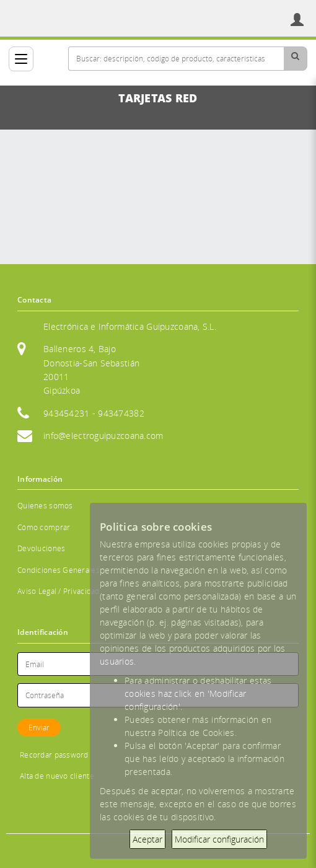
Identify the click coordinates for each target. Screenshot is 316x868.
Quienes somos (45, 506)
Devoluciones (41, 548)
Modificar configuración (219, 839)
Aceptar (147, 839)
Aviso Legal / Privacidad (59, 591)
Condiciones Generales (59, 570)
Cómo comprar (44, 527)
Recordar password (54, 755)
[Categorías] (21, 59)
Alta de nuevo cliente (57, 776)
